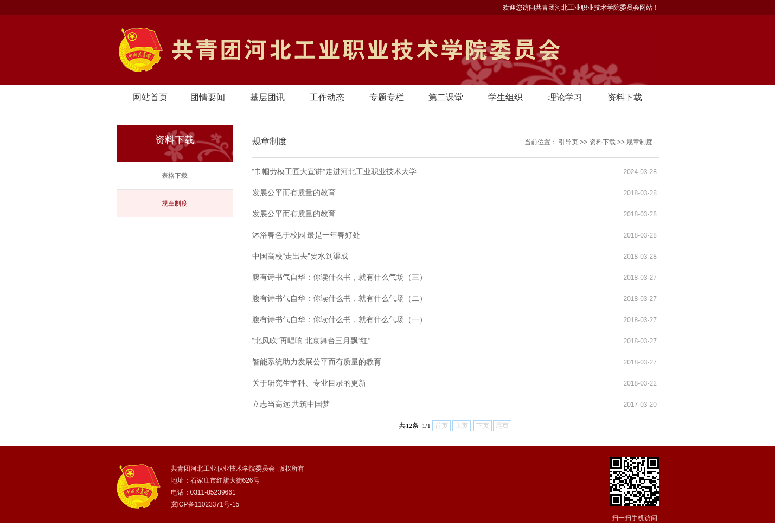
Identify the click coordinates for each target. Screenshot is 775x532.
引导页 (568, 142)
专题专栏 (387, 97)
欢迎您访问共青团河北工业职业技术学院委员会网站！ (581, 8)
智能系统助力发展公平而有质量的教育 (317, 362)
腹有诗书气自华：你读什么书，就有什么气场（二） (340, 298)
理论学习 (565, 97)
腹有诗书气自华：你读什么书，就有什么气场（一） (340, 319)
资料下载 (625, 97)
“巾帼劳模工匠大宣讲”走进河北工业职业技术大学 (334, 171)
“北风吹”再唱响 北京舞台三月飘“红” (312, 341)
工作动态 (327, 97)
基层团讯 (267, 97)
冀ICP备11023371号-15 (205, 504)
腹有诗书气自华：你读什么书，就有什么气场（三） (340, 277)
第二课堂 (446, 97)
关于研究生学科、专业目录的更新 (309, 383)
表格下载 (175, 176)
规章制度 (175, 203)
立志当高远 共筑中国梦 (291, 404)
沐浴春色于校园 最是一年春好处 (306, 235)
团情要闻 (208, 97)
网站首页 (150, 97)
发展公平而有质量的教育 (294, 193)
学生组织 (505, 97)
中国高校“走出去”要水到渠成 (300, 256)
